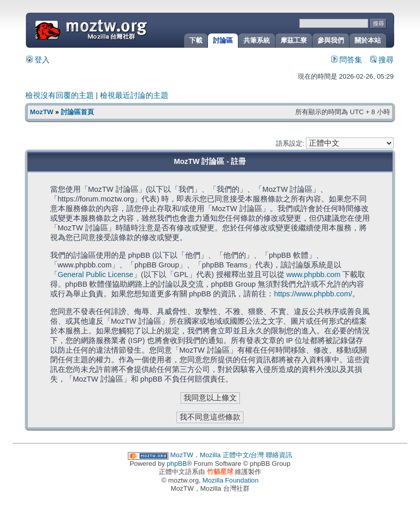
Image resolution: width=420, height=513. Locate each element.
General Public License (96, 275)
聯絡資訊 (279, 455)
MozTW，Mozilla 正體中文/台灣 (217, 455)
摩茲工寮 (294, 40)
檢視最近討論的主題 (134, 95)
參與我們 (331, 40)
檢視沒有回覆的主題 (60, 95)
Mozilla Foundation (231, 480)
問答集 (347, 60)
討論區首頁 (77, 112)
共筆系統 (257, 40)
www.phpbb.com (314, 275)
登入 (38, 60)
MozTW (116, 29)
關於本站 (368, 40)
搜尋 (382, 60)
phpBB (177, 464)
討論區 (223, 40)
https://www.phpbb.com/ (313, 294)
